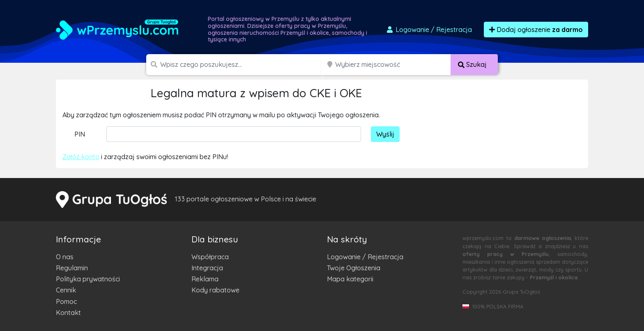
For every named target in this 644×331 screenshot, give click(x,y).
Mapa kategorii (350, 279)
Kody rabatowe (215, 290)
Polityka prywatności (88, 279)
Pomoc (66, 301)
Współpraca (210, 257)
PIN (80, 134)
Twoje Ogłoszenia (354, 268)
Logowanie (429, 30)
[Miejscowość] (393, 65)
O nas (65, 257)
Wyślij (385, 134)
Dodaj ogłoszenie (536, 30)
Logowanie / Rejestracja (365, 257)
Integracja (207, 268)
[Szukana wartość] (241, 65)
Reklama (205, 279)
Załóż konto (81, 157)
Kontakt (68, 313)
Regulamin (72, 268)
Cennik (66, 290)
